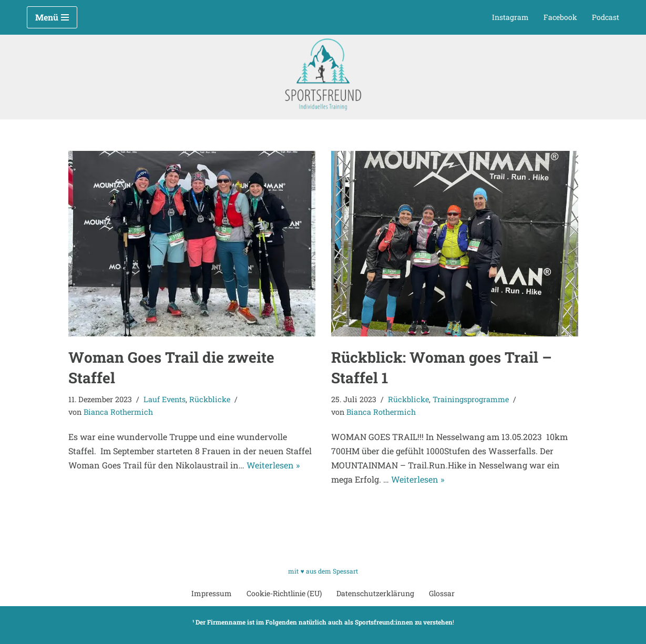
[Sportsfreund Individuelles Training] (323, 74)
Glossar (442, 593)
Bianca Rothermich (118, 412)
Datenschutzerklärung (375, 593)
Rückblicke (210, 399)
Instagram (510, 17)
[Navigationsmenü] (52, 17)
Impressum (212, 593)
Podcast (606, 17)
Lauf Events (165, 399)
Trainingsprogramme (471, 399)
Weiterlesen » (273, 465)
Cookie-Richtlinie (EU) (284, 593)
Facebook (560, 17)
